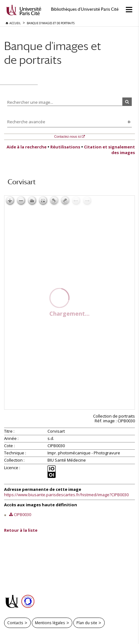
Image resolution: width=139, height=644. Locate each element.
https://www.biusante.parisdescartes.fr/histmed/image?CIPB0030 (66, 495)
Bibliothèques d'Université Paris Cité (85, 9)
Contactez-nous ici (67, 137)
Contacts (15, 623)
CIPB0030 (22, 514)
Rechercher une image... (30, 102)
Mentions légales (50, 623)
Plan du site (87, 623)
